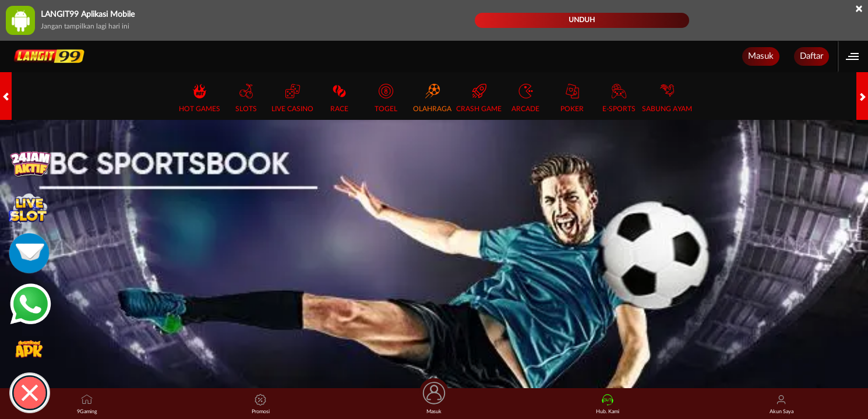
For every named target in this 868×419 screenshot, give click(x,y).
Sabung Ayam (667, 98)
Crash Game (479, 98)
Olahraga (432, 98)
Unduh (582, 20)
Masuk (761, 56)
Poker (572, 98)
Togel (386, 98)
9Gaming (87, 404)
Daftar (811, 56)
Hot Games (200, 98)
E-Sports (619, 98)
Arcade (525, 98)
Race (339, 98)
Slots (246, 98)
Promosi (261, 404)
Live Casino (292, 98)
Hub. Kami (608, 404)
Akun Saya (781, 404)
